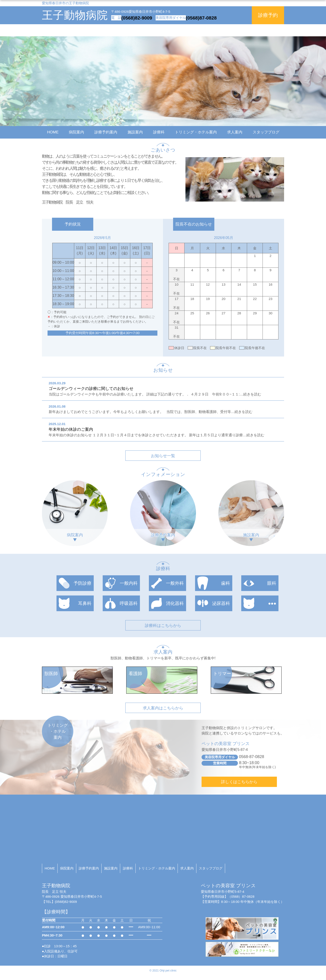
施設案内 (135, 132)
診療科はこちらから (163, 626)
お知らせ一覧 (163, 456)
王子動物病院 (75, 15)
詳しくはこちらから (239, 782)
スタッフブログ (266, 132)
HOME (53, 132)
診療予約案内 (106, 132)
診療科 (159, 132)
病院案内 (76, 132)
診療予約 (268, 15)
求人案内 (235, 132)
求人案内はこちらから (163, 708)
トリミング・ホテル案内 (196, 132)
